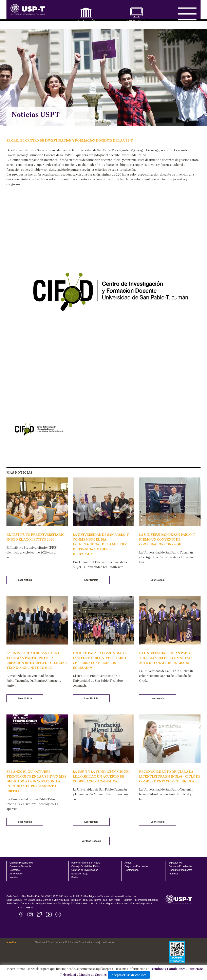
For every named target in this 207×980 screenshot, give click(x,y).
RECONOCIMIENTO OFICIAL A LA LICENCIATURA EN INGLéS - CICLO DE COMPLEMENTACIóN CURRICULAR (170, 777)
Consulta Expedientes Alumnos (180, 872)
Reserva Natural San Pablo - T (88, 863)
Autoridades (16, 874)
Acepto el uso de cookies (129, 975)
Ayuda (128, 863)
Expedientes (175, 863)
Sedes (75, 877)
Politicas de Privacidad (78, 943)
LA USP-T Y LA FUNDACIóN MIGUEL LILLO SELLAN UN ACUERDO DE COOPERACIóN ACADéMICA (102, 777)
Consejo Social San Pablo (85, 867)
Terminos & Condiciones (48, 943)
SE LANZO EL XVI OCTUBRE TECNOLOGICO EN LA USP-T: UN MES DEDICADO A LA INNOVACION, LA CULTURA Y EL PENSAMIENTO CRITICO (36, 781)
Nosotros (15, 870)
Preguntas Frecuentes (136, 867)
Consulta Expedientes (180, 867)
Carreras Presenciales (21, 863)
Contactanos (131, 870)
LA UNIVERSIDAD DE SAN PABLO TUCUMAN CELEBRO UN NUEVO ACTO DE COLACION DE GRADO (165, 658)
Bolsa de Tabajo (80, 874)
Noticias (14, 877)
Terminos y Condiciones (168, 969)
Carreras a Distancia (20, 867)
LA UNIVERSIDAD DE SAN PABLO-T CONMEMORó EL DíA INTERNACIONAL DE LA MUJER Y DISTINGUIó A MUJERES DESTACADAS (101, 544)
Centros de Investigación (85, 870)
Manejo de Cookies (93, 975)
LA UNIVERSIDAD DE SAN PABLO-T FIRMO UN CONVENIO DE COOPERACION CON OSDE (167, 540)
